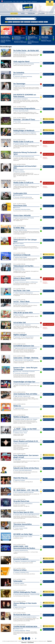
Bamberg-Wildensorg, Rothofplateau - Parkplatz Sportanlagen (27, 595)
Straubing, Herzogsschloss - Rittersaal (22, 630)
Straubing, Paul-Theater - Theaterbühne (23, 325)
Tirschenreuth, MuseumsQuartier (21, 373)
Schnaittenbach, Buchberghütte (21, 99)
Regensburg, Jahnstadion (20, 172)
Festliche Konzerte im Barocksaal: (21, 431)
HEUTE (23, 14)
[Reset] (35, 19)
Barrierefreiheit (31, 643)
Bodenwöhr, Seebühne (19, 583)
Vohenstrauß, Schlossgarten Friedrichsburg (23, 76)
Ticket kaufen (48, 52)
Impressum (34, 2)
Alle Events (14, 14)
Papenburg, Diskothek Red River (21, 551)
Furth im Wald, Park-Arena (20, 53)
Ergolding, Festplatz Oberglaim (21, 257)
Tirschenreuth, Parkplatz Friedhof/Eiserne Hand (24, 157)
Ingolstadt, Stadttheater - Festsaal (21, 144)
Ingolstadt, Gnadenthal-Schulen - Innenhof (23, 537)
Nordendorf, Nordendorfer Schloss (22, 572)
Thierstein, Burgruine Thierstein (21, 528)
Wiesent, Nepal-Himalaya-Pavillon (22, 111)
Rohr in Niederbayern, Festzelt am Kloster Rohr (24, 493)
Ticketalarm (31, 14)
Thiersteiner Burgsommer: (19, 526)
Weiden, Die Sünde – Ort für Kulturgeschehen (24, 360)
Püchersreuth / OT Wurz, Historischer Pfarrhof (24, 337)
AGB (17, 2)
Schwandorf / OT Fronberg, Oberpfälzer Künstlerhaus (26, 617)
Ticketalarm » (45, 147)
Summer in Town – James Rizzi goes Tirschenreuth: (24, 371)
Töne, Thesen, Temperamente (45, 37)
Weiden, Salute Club (19, 315)
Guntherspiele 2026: (18, 195)
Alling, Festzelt (18, 460)
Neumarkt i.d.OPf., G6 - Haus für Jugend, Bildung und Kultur (27, 515)
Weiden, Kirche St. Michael (20, 607)
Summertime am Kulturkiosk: (20, 280)
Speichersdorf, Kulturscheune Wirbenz (23, 209)
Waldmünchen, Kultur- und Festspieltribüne (24, 504)
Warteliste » (45, 145)
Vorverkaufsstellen (8, 2)
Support (21, 2)
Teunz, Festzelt (18, 122)
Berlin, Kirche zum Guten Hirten (21, 444)
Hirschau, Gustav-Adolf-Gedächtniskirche (23, 470)
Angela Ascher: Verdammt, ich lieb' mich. (33, 38)
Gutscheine (41, 14)
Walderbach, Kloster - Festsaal (21, 433)
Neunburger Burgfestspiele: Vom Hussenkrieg (19, 38)
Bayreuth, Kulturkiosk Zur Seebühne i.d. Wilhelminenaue (26, 282)
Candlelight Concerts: (18, 629)
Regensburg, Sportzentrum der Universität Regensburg (26, 348)
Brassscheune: (17, 208)
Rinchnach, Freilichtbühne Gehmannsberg (23, 197)
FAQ (14, 2)
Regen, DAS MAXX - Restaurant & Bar (23, 396)
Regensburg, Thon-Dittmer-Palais (21, 304)
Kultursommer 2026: (18, 75)
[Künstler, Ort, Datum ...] (21, 19)
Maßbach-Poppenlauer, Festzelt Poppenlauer (24, 293)
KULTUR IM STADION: (19, 170)
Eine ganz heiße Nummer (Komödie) (5, 37)
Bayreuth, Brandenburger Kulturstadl (22, 384)
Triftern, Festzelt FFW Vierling (21, 230)
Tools (25, 2)
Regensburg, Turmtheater (20, 86)
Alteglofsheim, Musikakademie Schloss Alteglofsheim (25, 133)
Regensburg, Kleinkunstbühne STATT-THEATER (24, 64)
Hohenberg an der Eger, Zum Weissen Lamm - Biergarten (26, 419)
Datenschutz (24, 643)
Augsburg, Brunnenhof (19, 408)
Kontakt (29, 2)
